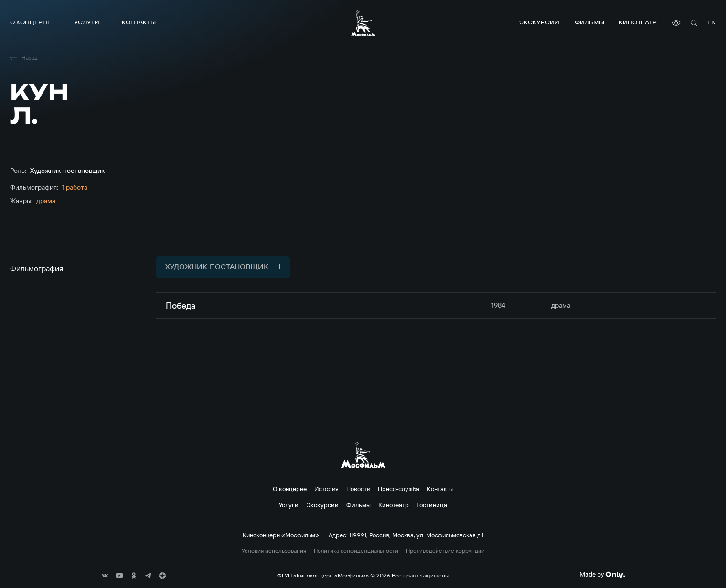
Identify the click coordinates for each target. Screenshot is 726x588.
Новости (358, 489)
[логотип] (363, 23)
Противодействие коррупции (445, 551)
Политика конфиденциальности (356, 551)
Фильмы (589, 22)
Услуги (87, 22)
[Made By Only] (602, 575)
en (712, 22)
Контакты (139, 22)
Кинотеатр (638, 22)
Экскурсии (539, 22)
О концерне (31, 22)
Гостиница (432, 505)
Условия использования (274, 551)
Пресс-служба (399, 489)
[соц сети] (105, 576)
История (326, 489)
